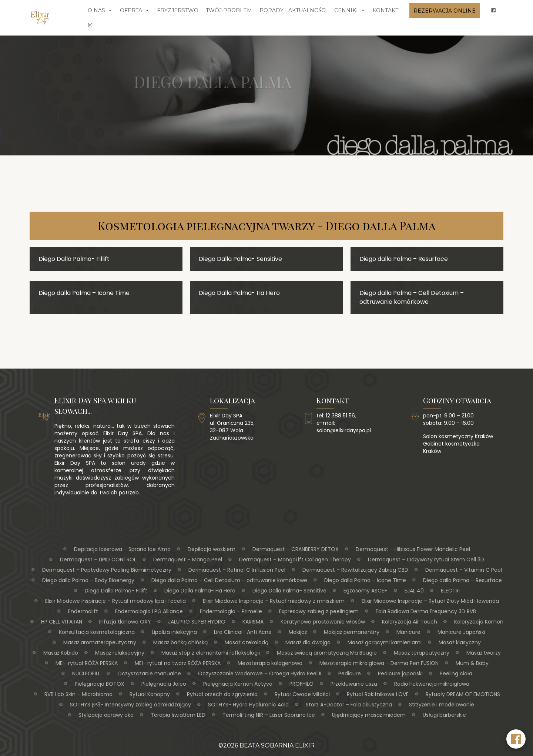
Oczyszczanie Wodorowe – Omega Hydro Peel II (260, 673)
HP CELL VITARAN (62, 622)
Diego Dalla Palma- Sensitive (289, 591)
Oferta (135, 10)
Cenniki (350, 10)
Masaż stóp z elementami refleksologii (211, 653)
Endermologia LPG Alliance (149, 611)
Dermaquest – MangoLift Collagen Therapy (295, 560)
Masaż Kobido (61, 653)
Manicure (408, 632)
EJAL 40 (414, 591)
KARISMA (253, 622)
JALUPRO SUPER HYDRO (197, 622)
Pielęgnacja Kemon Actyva (238, 684)
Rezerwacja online (445, 11)
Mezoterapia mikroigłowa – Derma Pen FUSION (379, 663)
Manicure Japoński (461, 632)
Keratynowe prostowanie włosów (323, 622)
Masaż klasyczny (460, 642)
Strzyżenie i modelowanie (442, 705)
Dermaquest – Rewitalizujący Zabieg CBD (355, 570)
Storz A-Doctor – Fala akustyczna (349, 705)
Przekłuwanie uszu (354, 684)
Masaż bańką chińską (180, 642)
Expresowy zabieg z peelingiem (319, 611)
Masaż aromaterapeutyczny (100, 642)
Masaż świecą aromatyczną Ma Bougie (327, 653)
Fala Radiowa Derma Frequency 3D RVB (426, 611)
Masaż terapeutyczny (422, 653)
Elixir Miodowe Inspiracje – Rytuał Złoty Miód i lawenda (430, 601)
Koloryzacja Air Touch (410, 622)
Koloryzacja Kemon (479, 622)
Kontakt (385, 10)
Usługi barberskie (444, 715)
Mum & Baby (472, 663)
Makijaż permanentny (352, 632)
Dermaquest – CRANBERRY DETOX (296, 549)
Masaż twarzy (484, 653)
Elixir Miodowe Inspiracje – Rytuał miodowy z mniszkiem (274, 601)
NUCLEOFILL (86, 673)
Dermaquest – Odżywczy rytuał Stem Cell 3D (426, 560)
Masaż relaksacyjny (120, 653)
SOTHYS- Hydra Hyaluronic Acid (248, 705)
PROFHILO (301, 684)
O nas (100, 10)
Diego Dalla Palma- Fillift (116, 591)
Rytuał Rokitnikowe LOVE (378, 694)
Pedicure (350, 673)
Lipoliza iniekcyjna (174, 632)
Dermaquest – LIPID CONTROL (98, 560)
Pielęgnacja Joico (164, 684)
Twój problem (229, 10)
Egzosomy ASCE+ (366, 591)
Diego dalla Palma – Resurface (462, 580)
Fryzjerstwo (178, 10)
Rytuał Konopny (150, 694)
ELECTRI (450, 591)
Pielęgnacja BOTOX (100, 684)
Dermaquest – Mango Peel (188, 560)
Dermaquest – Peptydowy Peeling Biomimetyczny (107, 570)
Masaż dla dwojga (308, 642)
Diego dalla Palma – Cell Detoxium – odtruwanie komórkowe (229, 580)
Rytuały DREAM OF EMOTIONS (463, 694)
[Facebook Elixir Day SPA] (516, 739)
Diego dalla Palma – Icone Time (365, 580)
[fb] (493, 10)
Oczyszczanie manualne (149, 673)
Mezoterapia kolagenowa (270, 663)
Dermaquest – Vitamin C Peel (464, 570)
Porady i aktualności (293, 10)
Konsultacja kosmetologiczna (97, 632)
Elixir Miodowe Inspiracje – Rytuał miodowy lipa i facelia (115, 601)
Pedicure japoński (400, 673)
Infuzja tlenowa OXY (125, 622)
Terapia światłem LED (178, 715)
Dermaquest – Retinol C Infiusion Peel (237, 570)
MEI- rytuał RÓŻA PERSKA (87, 663)
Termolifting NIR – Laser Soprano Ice (269, 715)
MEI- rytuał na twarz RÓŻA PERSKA (178, 663)
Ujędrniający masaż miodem (369, 715)
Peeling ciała (456, 673)
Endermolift (83, 611)
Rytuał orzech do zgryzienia (222, 694)
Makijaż (298, 632)
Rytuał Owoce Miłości (302, 694)
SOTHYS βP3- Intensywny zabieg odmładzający (130, 705)
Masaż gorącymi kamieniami (385, 642)
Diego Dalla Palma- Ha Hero (200, 591)
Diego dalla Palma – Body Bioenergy (88, 580)
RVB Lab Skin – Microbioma (78, 694)
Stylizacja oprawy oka (106, 715)
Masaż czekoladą (247, 642)
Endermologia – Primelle (231, 611)
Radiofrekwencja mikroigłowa (432, 684)
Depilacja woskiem (212, 549)
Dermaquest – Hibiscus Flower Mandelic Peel (413, 549)
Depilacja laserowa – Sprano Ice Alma (122, 549)
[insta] (90, 25)
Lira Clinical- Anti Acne (243, 632)
